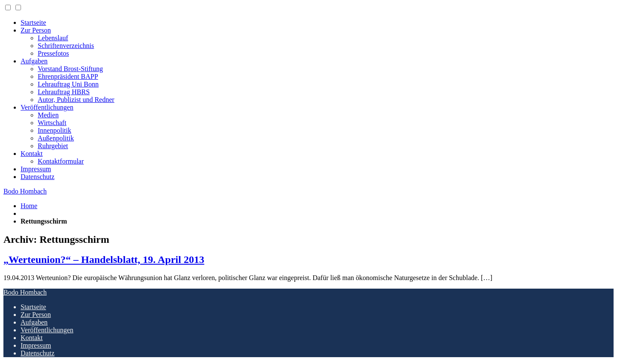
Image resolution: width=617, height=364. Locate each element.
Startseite (33, 22)
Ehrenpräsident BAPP (68, 76)
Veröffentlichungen (47, 107)
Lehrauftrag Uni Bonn (68, 84)
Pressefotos (53, 53)
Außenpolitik (56, 138)
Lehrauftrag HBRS (64, 92)
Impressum (36, 169)
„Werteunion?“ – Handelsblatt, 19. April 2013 (104, 260)
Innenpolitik (54, 130)
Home (29, 206)
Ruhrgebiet (53, 146)
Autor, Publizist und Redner (76, 100)
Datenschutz (37, 177)
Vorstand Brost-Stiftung (70, 69)
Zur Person (36, 30)
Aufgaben (34, 61)
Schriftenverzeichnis (66, 46)
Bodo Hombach (25, 191)
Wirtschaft (52, 123)
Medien (48, 115)
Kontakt (32, 154)
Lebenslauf (53, 38)
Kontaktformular (61, 161)
